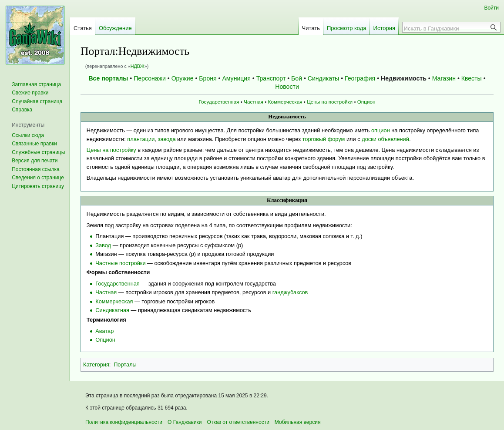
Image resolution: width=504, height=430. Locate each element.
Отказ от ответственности (238, 422)
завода (166, 139)
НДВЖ (138, 66)
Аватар (104, 331)
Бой (297, 78)
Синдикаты (323, 78)
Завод (103, 245)
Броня (208, 78)
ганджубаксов (290, 292)
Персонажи (150, 78)
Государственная (219, 102)
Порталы (125, 364)
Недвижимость (404, 78)
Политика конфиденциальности (124, 422)
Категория (96, 364)
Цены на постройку (111, 150)
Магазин (444, 78)
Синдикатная (112, 310)
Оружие (183, 78)
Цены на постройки (330, 102)
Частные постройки (120, 263)
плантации (141, 139)
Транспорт (271, 78)
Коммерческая (285, 102)
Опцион (366, 102)
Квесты (472, 78)
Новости (287, 87)
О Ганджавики (185, 422)
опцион (381, 130)
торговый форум (324, 139)
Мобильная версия (298, 422)
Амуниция (236, 78)
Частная (254, 102)
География (360, 78)
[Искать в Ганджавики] (447, 28)
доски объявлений (385, 139)
